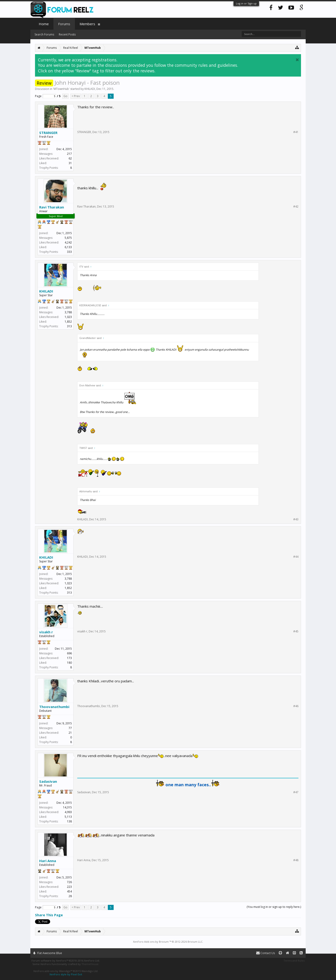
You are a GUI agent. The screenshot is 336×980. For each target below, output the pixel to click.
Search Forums (44, 34)
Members (87, 24)
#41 (296, 132)
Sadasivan (48, 781)
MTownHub (61, 89)
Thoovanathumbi (54, 707)
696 (69, 653)
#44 (296, 557)
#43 (296, 519)
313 (69, 326)
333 (69, 252)
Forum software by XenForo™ (66, 961)
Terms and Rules (294, 961)
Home (44, 24)
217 (69, 154)
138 (69, 821)
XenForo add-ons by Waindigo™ (53, 971)
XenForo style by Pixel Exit (66, 974)
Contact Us (266, 953)
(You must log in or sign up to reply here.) (274, 907)
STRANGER (48, 133)
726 (69, 882)
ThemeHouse (90, 964)
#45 (296, 631)
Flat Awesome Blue (48, 953)
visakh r (46, 632)
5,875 (68, 238)
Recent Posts (67, 34)
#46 (296, 706)
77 (70, 728)
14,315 (67, 807)
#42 (296, 207)
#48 (296, 860)
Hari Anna (48, 861)
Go (65, 96)
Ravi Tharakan (52, 207)
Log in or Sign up (246, 3)
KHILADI (90, 89)
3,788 (68, 312)
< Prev (76, 96)
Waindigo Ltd (89, 971)
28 (70, 896)
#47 (296, 792)
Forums (64, 24)
